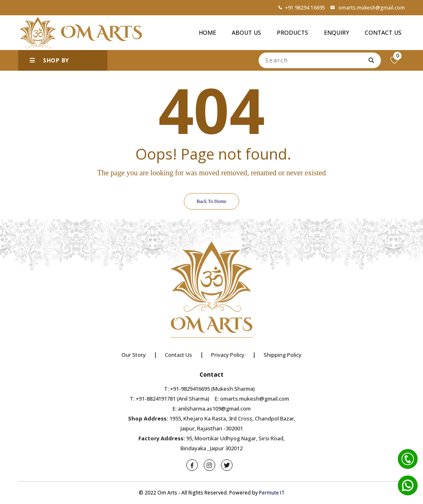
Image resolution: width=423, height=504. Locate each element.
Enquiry (336, 32)
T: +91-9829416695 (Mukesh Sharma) (209, 389)
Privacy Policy (228, 355)
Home (207, 32)
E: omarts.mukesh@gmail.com (252, 399)
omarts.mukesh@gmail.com (367, 8)
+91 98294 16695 (302, 8)
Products (292, 32)
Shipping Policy (283, 355)
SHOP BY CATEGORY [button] (49, 63)
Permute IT (272, 493)
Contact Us (383, 32)
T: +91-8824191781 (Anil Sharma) (170, 399)
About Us (246, 32)
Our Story (134, 355)
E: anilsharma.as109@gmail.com (212, 408)
